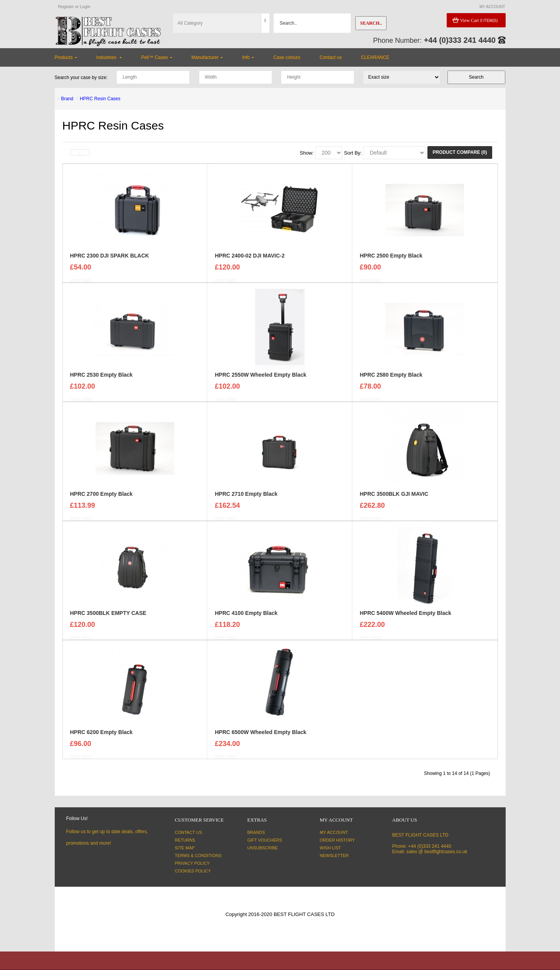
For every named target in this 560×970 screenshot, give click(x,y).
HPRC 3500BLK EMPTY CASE (108, 618)
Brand (67, 99)
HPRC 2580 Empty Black (391, 379)
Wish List (330, 848)
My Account (334, 832)
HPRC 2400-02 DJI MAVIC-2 (250, 260)
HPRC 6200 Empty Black (102, 737)
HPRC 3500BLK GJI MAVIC (394, 498)
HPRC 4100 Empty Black (246, 618)
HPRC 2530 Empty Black (102, 379)
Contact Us (189, 832)
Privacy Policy (193, 863)
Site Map (185, 848)
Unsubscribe (263, 848)
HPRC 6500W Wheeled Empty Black (260, 737)
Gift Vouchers (265, 840)
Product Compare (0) (460, 152)
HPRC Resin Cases (100, 99)
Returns (185, 840)
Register (66, 7)
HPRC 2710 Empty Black (246, 498)
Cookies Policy (193, 871)
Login (85, 7)
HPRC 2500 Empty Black (391, 260)
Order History (337, 840)
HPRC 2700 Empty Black (102, 498)
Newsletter (334, 855)
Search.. (371, 23)
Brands (256, 832)
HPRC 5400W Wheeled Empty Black (405, 618)
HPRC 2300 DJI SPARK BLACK (110, 260)
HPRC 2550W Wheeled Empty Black (260, 379)
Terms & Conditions (198, 855)
